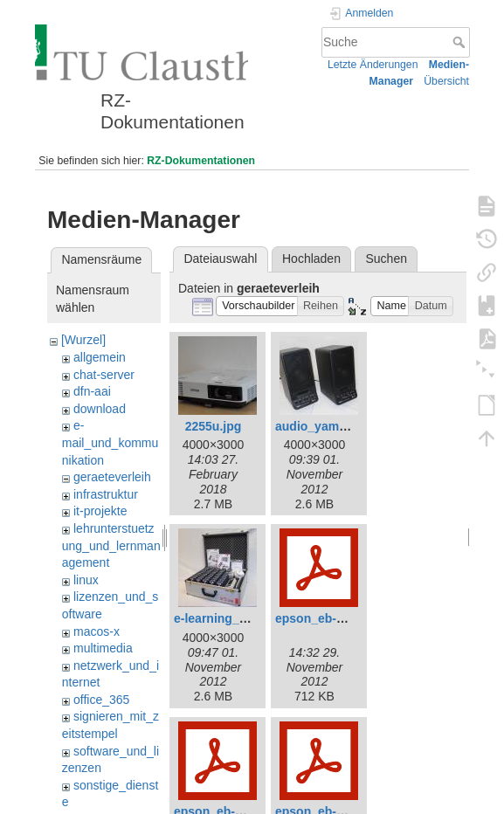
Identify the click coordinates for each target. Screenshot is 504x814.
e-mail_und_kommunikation (110, 442)
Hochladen (311, 259)
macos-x (97, 631)
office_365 (101, 700)
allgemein (100, 357)
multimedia (103, 648)
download (100, 409)
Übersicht (446, 81)
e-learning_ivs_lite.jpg (238, 618)
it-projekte (100, 511)
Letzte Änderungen (373, 65)
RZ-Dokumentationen (201, 161)
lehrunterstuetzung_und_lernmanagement (111, 545)
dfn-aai (92, 391)
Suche (461, 42)
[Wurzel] (83, 340)
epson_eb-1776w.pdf (335, 618)
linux (86, 580)
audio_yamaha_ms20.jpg (348, 426)
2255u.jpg (214, 426)
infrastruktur (106, 494)
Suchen (387, 259)
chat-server (104, 375)
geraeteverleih (112, 477)
